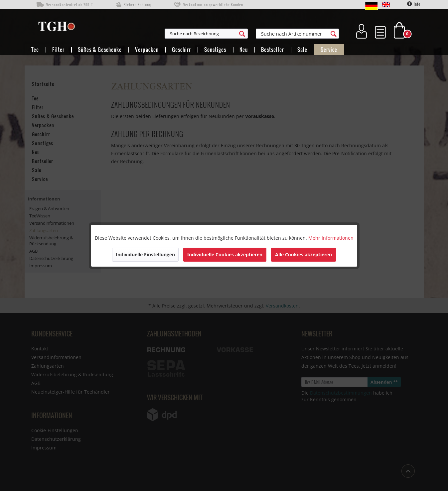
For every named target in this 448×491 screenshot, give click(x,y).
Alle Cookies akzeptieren (303, 254)
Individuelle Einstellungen (145, 254)
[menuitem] (239, 34)
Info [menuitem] (414, 4)
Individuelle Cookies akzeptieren (225, 254)
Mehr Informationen (331, 238)
